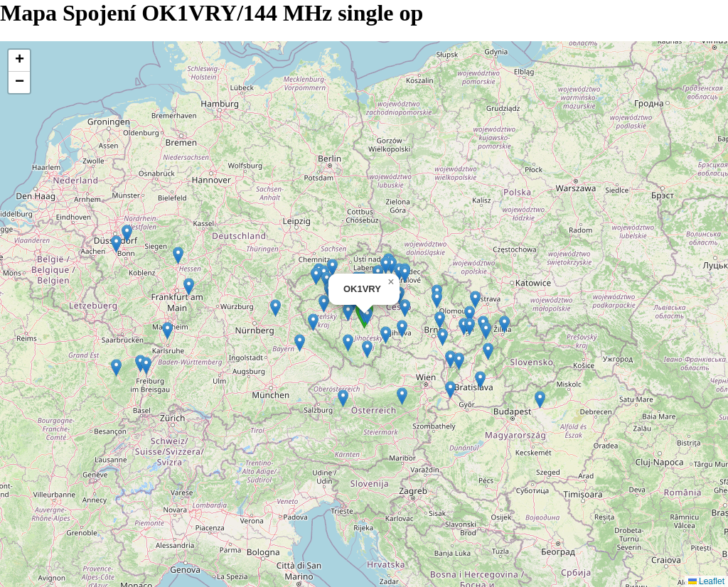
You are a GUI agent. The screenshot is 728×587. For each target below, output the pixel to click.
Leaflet (706, 581)
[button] (405, 274)
